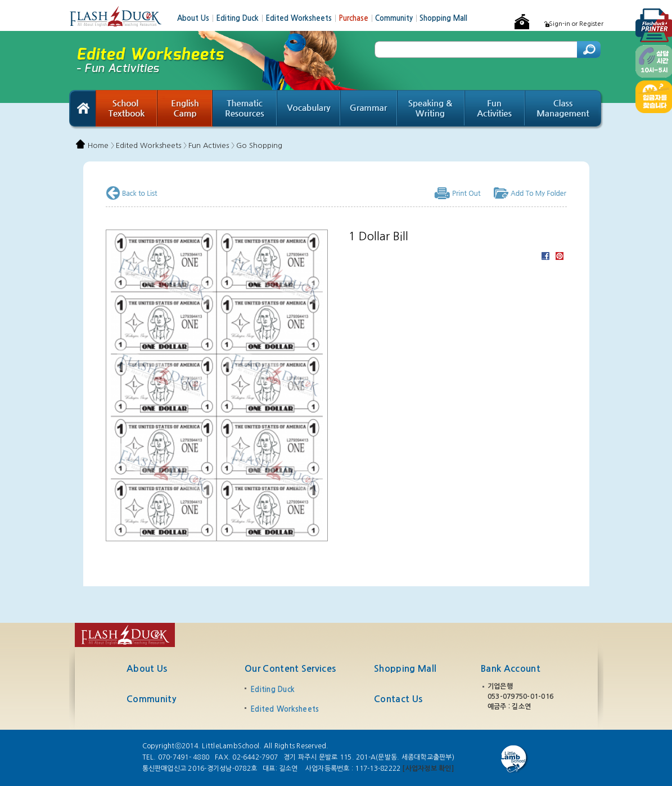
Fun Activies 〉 (211, 145)
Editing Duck (241, 18)
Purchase (357, 18)
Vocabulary (309, 110)
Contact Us (398, 699)
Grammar (369, 110)
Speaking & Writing (431, 110)
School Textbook (127, 110)
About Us (197, 18)
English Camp (185, 110)
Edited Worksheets (302, 18)
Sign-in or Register (576, 24)
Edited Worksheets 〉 (151, 145)
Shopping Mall (443, 18)
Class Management (564, 110)
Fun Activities (495, 110)
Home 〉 (101, 145)
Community (397, 18)
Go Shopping (259, 145)
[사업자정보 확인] (428, 769)
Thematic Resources (245, 110)
